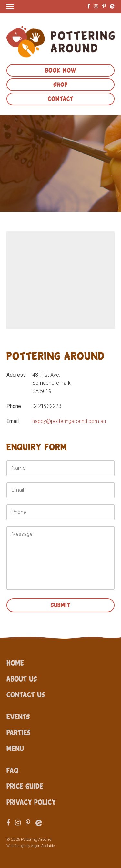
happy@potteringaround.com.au (69, 421)
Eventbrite (112, 6)
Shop (60, 84)
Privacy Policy (31, 802)
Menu (15, 748)
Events (18, 716)
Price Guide (25, 786)
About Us (22, 678)
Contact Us (26, 694)
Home (15, 662)
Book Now (61, 70)
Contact (61, 98)
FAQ (12, 770)
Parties (18, 732)
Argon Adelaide (43, 846)
